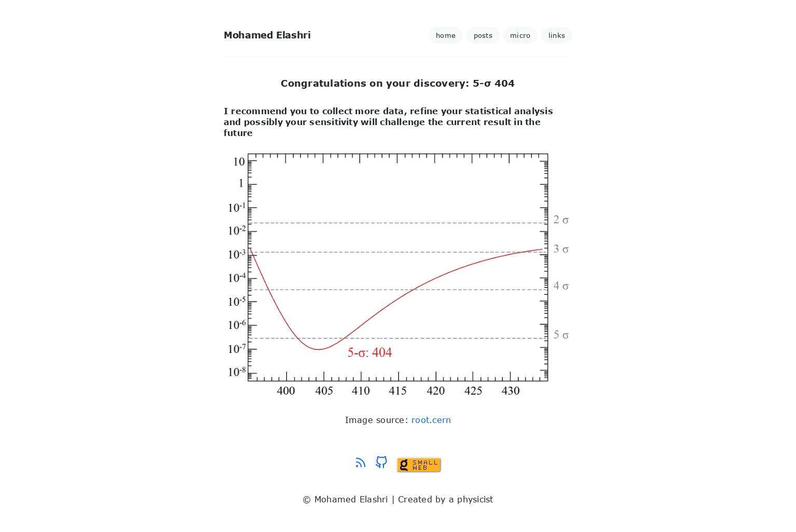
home (446, 35)
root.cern (431, 420)
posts (483, 35)
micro (520, 35)
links (557, 35)
